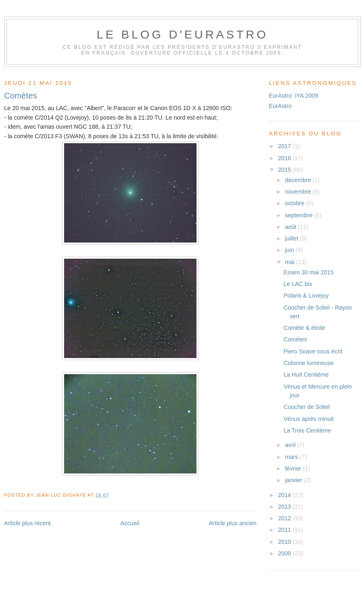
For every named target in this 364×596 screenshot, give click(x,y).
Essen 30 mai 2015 (308, 272)
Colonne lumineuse (308, 363)
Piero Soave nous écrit (313, 351)
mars (292, 457)
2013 (285, 507)
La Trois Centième (307, 430)
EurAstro (280, 106)
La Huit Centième (306, 375)
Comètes (20, 96)
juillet (292, 238)
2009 (285, 553)
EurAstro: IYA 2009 (293, 96)
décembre (299, 180)
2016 (285, 158)
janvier (295, 480)
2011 (285, 530)
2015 (285, 170)
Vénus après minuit (308, 419)
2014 (285, 495)
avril (291, 445)
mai (291, 262)
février (294, 469)
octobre (296, 203)
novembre (299, 192)
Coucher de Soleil (307, 407)
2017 (285, 146)
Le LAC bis (298, 284)
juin (290, 250)
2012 (285, 518)
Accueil (130, 523)
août (292, 227)
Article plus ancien (233, 523)
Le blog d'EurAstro (182, 34)
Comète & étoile (304, 328)
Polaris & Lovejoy (306, 296)
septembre (300, 215)
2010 (285, 542)
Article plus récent (28, 523)
